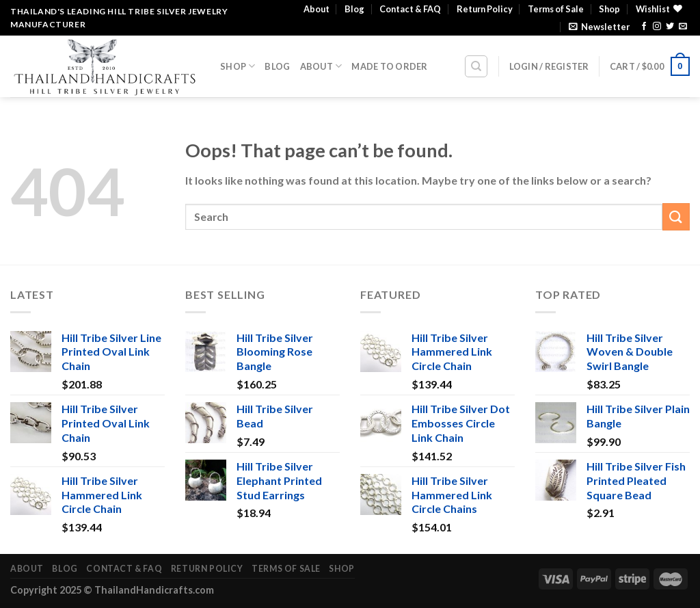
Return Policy (485, 9)
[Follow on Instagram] (657, 27)
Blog (354, 9)
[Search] (476, 66)
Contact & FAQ (410, 9)
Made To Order (389, 66)
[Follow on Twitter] (670, 27)
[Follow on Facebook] (644, 27)
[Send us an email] (683, 27)
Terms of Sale (556, 9)
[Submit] (676, 216)
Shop (609, 9)
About (317, 9)
